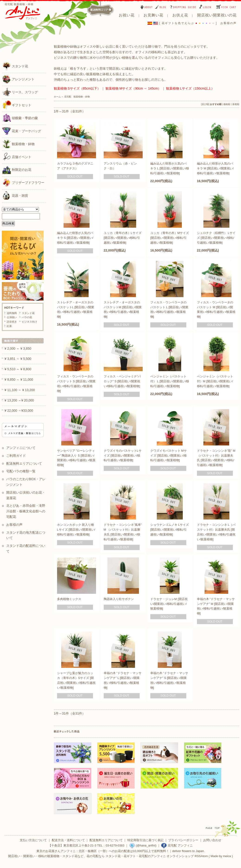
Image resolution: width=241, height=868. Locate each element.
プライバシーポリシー (183, 840)
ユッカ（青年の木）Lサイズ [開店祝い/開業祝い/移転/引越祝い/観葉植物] (123, 238)
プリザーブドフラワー (23, 182)
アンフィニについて (21, 448)
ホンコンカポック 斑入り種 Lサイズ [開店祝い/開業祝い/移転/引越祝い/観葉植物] (76, 530)
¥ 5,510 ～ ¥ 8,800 (18, 369)
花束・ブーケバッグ (22, 131)
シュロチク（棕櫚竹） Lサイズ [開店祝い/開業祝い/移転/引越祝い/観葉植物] (216, 238)
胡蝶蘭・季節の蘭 (20, 118)
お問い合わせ (212, 840)
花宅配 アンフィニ (177, 845)
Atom (204, 856)
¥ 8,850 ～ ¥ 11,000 (19, 380)
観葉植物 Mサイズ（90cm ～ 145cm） (133, 88)
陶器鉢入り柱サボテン (119, 599)
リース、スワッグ (20, 92)
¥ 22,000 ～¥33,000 (19, 411)
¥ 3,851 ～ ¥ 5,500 (18, 359)
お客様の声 (228, 23)
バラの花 (27, 317)
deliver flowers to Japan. (188, 851)
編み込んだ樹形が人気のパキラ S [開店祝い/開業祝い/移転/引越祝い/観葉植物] (75, 238)
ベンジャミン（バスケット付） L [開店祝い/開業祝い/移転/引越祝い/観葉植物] (170, 381)
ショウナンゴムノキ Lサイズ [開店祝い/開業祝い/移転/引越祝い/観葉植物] (170, 530)
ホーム (57, 97)
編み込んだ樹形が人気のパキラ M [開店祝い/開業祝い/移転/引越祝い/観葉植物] (215, 168)
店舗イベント (17, 157)
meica (227, 856)
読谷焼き (12, 322)
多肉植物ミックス (69, 599)
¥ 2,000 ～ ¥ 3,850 (18, 348)
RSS (198, 856)
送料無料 (12, 313)
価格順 (227, 104)
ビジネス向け (29, 322)
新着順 (236, 104)
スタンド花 (15, 66)
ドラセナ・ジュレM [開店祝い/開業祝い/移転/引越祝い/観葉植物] (169, 604)
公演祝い (12, 317)
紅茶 (9, 326)
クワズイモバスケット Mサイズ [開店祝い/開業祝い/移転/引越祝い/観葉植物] (169, 456)
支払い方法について (33, 840)
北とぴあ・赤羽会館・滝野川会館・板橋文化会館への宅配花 (26, 511)
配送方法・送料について (68, 840)
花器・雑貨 (15, 195)
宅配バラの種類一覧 (21, 471)
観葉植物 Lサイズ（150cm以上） (190, 88)
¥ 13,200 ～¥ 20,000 (19, 400)
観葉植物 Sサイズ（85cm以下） (77, 88)
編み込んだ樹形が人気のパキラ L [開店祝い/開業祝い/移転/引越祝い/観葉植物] (170, 168)
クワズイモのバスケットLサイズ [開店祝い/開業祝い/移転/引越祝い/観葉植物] (123, 456)
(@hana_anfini (142, 845)
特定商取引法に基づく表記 (145, 840)
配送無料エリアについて (24, 464)
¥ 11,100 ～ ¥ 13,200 (20, 390)
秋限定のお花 (17, 169)
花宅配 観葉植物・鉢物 (77, 97)
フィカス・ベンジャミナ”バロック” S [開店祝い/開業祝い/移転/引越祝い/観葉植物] (122, 381)
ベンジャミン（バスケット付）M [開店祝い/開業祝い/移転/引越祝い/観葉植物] (215, 381)
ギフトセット (17, 105)
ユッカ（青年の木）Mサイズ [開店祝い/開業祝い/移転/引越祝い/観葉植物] (170, 238)
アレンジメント (18, 79)
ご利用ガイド (16, 456)
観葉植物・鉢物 (18, 144)
